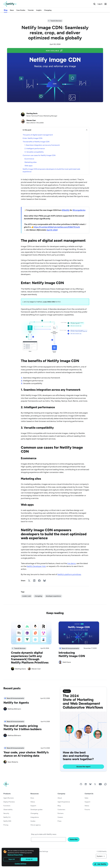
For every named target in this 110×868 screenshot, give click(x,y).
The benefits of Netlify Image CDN (36, 142)
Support (33, 806)
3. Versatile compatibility (34, 152)
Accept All (29, 859)
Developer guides (36, 809)
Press (59, 821)
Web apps (28, 166)
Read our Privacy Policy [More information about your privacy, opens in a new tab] (15, 855)
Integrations (35, 817)
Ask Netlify (100, 864)
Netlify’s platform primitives (69, 574)
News (12, 10)
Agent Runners (9, 798)
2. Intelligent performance (35, 148)
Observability (8, 809)
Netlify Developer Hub (36, 566)
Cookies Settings (20, 864)
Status (33, 802)
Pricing (6, 825)
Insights (39, 10)
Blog (6, 10)
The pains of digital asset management (38, 135)
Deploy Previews (9, 802)
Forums (87, 809)
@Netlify (66, 210)
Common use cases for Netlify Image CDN (39, 155)
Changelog (48, 10)
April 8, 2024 (52, 230)
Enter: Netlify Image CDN (33, 138)
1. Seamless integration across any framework (42, 145)
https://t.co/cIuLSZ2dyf (44, 227)
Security (6, 813)
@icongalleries (79, 210)
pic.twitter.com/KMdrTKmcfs (67, 227)
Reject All (12, 859)
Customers (61, 809)
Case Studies (21, 10)
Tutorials (31, 10)
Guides (33, 821)
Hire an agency (36, 825)
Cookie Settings (43, 851)
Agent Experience (64, 802)
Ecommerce (29, 159)
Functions (7, 806)
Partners (61, 813)
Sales (86, 798)
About (60, 798)
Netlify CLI (7, 817)
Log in (100, 4)
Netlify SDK (7, 821)
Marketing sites (31, 162)
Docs (32, 798)
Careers (60, 817)
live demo (72, 563)
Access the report (83, 767)
